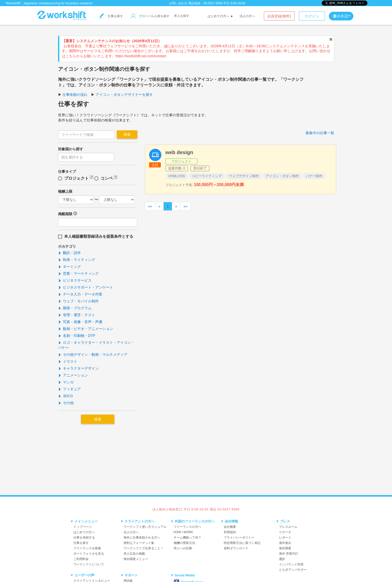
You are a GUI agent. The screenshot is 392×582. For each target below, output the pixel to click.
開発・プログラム (75, 308)
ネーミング (70, 267)
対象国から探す (71, 149)
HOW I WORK (183, 532)
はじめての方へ (220, 16)
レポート (285, 538)
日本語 (341, 16)
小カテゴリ (67, 246)
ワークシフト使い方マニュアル (145, 527)
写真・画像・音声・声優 (80, 322)
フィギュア (70, 389)
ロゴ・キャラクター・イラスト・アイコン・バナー (96, 345)
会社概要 (230, 527)
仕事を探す (111, 16)
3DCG (66, 396)
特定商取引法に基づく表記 (242, 543)
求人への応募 (183, 548)
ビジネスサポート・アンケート (86, 287)
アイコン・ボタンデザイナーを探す (124, 95)
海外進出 (285, 543)
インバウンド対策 (291, 564)
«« (150, 206)
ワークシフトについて (89, 564)
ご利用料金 (81, 559)
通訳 (282, 559)
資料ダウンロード (236, 548)
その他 (66, 403)
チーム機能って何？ (187, 538)
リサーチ (285, 532)
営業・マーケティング (79, 273)
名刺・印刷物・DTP (77, 336)
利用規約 (230, 532)
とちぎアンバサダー (293, 570)
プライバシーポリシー (239, 538)
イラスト (68, 361)
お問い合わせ (178, 3)
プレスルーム (288, 527)
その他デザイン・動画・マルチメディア (93, 355)
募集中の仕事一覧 (320, 133)
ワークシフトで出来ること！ (143, 548)
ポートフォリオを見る (89, 554)
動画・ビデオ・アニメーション (86, 329)
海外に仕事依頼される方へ (142, 538)
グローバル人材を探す (150, 16)
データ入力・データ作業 (80, 294)
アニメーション (73, 375)
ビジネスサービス (75, 280)
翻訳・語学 (70, 253)
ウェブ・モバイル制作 (79, 301)
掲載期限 (65, 214)
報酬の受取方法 (184, 543)
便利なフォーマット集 (139, 543)
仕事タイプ (67, 172)
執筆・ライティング (77, 260)
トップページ (83, 527)
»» (185, 206)
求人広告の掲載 (134, 554)
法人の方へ (247, 16)
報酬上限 (65, 191)
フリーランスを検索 (87, 548)
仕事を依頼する (84, 538)
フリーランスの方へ (187, 527)
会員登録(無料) (279, 16)
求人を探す (182, 16)
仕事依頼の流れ (75, 95)
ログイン (312, 16)
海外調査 (285, 548)
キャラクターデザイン (79, 368)
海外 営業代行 (289, 554)
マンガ (66, 382)
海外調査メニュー (136, 559)
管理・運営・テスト (77, 315)
